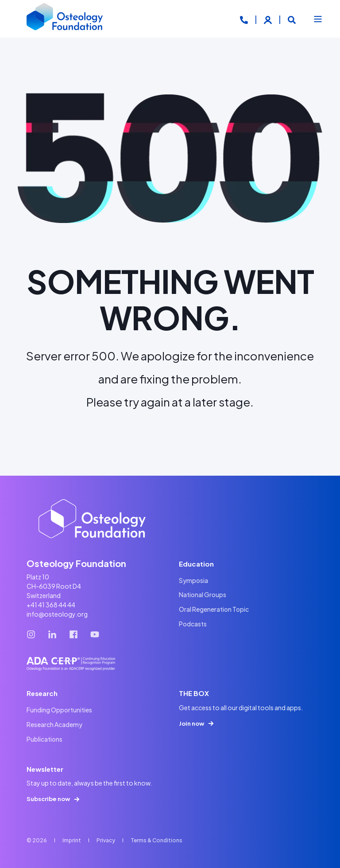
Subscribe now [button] (48, 799)
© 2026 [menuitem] (37, 840)
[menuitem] (193, 580)
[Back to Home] (65, 19)
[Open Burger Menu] (318, 19)
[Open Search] (292, 19)
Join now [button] (191, 723)
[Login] (269, 19)
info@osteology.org (57, 614)
